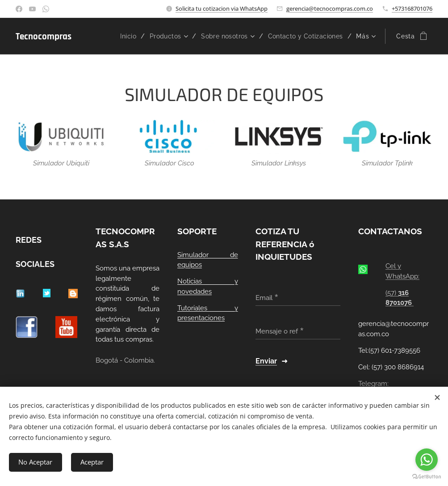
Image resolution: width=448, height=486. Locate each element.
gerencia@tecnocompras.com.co (330, 8)
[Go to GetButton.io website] (427, 477)
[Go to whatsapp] (427, 460)
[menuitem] (121, 36)
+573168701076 (412, 8)
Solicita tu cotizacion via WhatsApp (222, 8)
